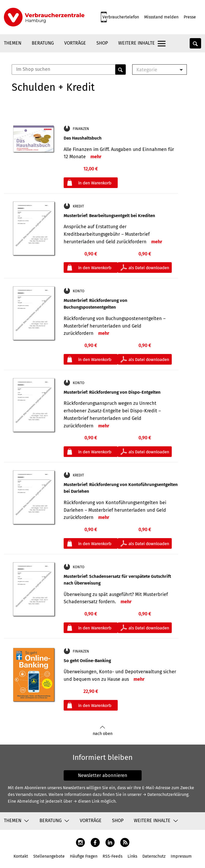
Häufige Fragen (84, 856)
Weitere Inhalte (137, 43)
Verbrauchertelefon (121, 17)
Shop (102, 43)
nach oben (103, 731)
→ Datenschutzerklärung (166, 794)
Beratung (43, 43)
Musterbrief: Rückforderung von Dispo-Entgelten (112, 392)
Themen (13, 43)
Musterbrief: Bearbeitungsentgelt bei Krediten (109, 216)
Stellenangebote (49, 856)
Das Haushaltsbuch (83, 138)
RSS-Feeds (113, 856)
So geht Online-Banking (87, 661)
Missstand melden (161, 17)
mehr (96, 157)
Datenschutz (154, 856)
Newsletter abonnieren (103, 775)
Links (132, 856)
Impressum (181, 856)
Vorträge (75, 43)
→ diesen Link (86, 801)
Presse (190, 17)
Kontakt (21, 856)
